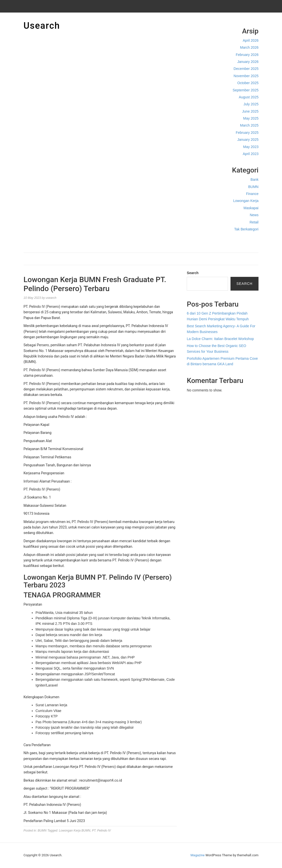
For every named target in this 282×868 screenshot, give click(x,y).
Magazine (197, 855)
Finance (252, 194)
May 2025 (251, 118)
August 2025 (249, 97)
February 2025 (247, 133)
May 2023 (251, 147)
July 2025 (251, 104)
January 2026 (248, 62)
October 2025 (248, 83)
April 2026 (251, 40)
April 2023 (251, 154)
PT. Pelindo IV (101, 831)
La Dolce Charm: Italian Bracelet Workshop (220, 339)
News (254, 215)
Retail (254, 222)
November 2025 (246, 76)
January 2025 (248, 140)
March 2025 (249, 125)
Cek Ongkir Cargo (244, 240)
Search (193, 273)
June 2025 (250, 111)
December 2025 (246, 69)
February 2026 (247, 55)
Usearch (42, 26)
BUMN (253, 187)
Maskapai (251, 208)
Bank (254, 179)
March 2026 (249, 47)
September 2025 (245, 90)
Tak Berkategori (246, 229)
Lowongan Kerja (246, 201)
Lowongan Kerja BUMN (75, 831)
